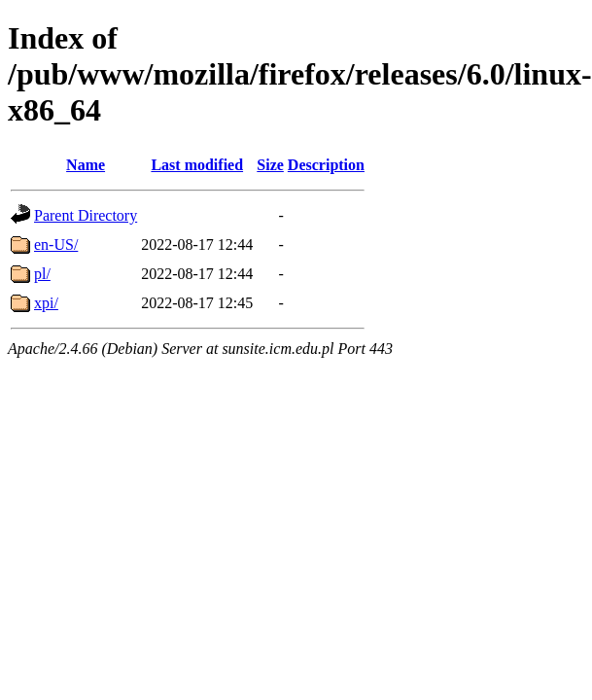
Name (86, 165)
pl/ (42, 274)
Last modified (197, 165)
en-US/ (56, 245)
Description (326, 165)
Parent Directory (86, 215)
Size (270, 165)
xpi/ (46, 303)
